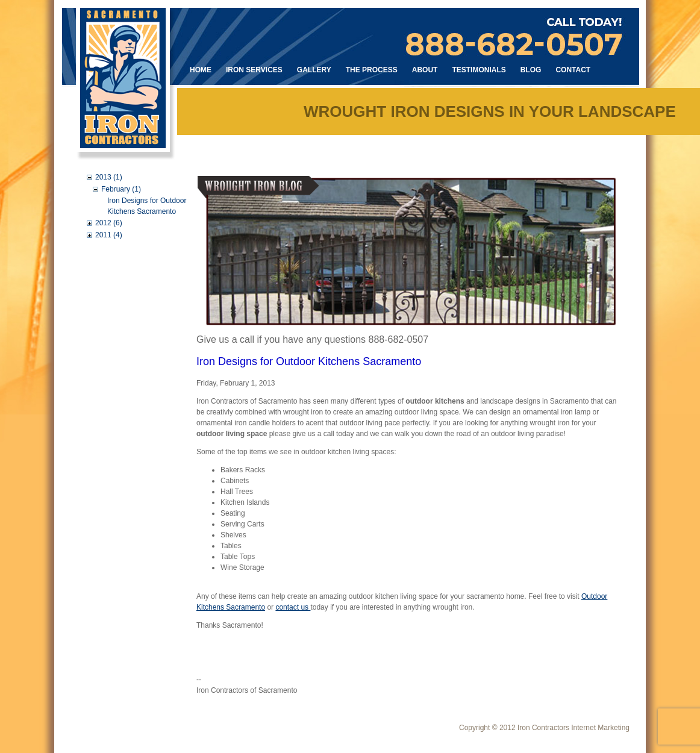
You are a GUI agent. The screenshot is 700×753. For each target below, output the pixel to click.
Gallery (314, 70)
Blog (531, 70)
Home (201, 70)
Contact (573, 70)
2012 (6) (109, 223)
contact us (293, 607)
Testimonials (479, 70)
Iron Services (254, 70)
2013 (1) (109, 177)
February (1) (121, 189)
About (425, 70)
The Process (372, 70)
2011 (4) (109, 235)
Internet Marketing (600, 728)
